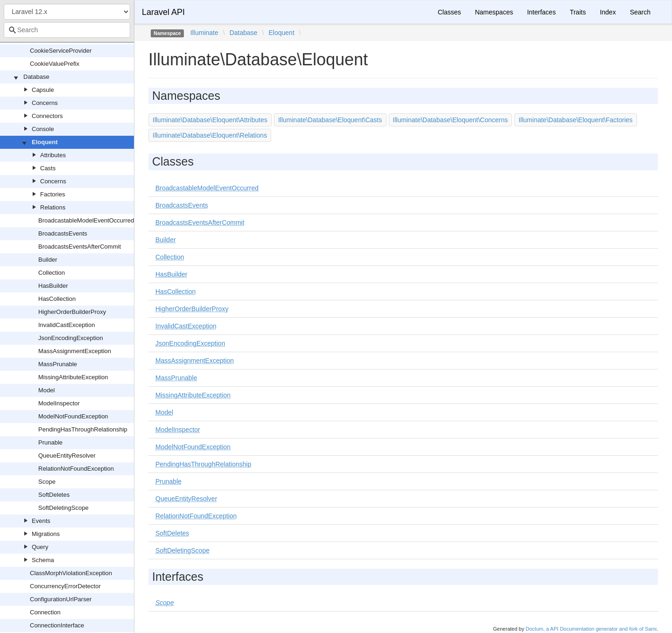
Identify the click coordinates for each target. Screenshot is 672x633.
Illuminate (204, 33)
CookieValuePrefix (55, 64)
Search (640, 12)
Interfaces (541, 12)
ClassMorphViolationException (71, 573)
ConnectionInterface (57, 625)
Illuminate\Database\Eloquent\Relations (210, 135)
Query (40, 547)
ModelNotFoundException (73, 416)
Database (36, 77)
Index (608, 12)
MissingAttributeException (73, 377)
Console (43, 129)
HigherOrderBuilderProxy (72, 312)
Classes (449, 12)
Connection (45, 612)
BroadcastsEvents (63, 233)
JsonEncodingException (71, 338)
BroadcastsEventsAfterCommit (80, 247)
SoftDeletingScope (63, 508)
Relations (53, 207)
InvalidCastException (66, 325)
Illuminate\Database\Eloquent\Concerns (451, 120)
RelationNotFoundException (76, 469)
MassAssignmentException (75, 351)
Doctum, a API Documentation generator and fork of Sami (591, 629)
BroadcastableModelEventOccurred (86, 220)
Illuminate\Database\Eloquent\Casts (330, 120)
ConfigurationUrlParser (61, 599)
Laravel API (163, 12)
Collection (52, 273)
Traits (578, 12)
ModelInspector (59, 403)
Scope (47, 482)
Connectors (47, 116)
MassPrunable (58, 364)
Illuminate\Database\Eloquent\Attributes (210, 120)
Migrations (46, 534)
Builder (48, 260)
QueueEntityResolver (67, 456)
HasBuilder (53, 286)
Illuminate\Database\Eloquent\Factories (575, 120)
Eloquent (45, 142)
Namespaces (494, 12)
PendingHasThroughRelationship (83, 429)
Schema (43, 560)
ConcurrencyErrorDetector (65, 586)
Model (46, 390)
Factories (52, 194)
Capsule (43, 90)
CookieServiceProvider (61, 51)
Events (41, 521)
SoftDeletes (54, 495)
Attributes (53, 155)
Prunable (50, 442)
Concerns (45, 103)
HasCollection (57, 299)
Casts (48, 168)
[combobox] (67, 30)
